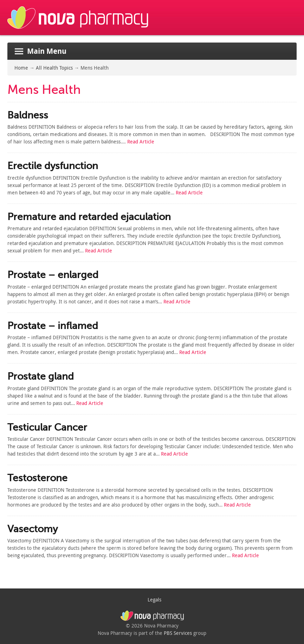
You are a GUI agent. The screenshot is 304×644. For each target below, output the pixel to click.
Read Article (141, 141)
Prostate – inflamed (53, 326)
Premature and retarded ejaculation (89, 217)
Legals (154, 600)
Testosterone (37, 478)
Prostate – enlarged (53, 275)
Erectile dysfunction (53, 166)
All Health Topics (54, 68)
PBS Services (178, 633)
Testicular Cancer (47, 427)
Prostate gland (41, 376)
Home (21, 68)
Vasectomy (33, 529)
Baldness (28, 115)
